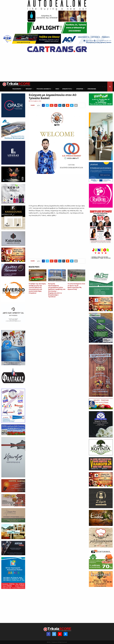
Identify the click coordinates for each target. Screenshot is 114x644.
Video (57, 89)
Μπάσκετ (29, 89)
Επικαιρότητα (67, 89)
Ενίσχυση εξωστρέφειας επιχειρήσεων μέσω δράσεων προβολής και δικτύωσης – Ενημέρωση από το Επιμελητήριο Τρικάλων (57, 290)
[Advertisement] (57, 68)
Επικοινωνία (92, 89)
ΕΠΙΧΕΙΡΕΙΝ (80, 89)
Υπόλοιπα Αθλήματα (44, 89)
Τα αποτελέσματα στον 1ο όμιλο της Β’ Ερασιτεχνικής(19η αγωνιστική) (76, 286)
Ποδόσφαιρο (17, 89)
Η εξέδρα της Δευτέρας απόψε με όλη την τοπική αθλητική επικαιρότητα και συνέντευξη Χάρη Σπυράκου (37, 288)
